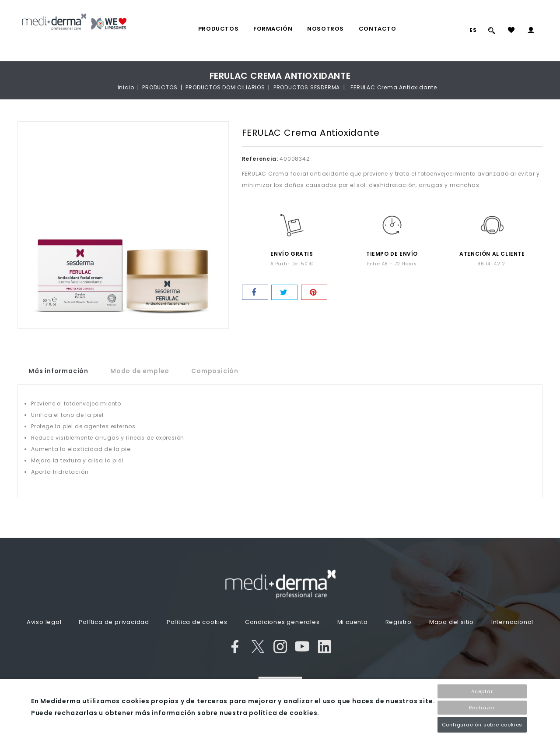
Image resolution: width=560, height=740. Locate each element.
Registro (399, 622)
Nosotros (325, 29)
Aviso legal (44, 622)
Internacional (512, 622)
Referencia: (260, 159)
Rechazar (482, 708)
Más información (58, 371)
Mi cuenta (353, 622)
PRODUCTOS (218, 29)
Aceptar (482, 691)
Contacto (378, 29)
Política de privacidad (114, 622)
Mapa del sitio (451, 622)
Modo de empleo (140, 371)
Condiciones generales (282, 622)
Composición (215, 371)
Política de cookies (197, 622)
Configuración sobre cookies (482, 725)
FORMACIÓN (273, 29)
